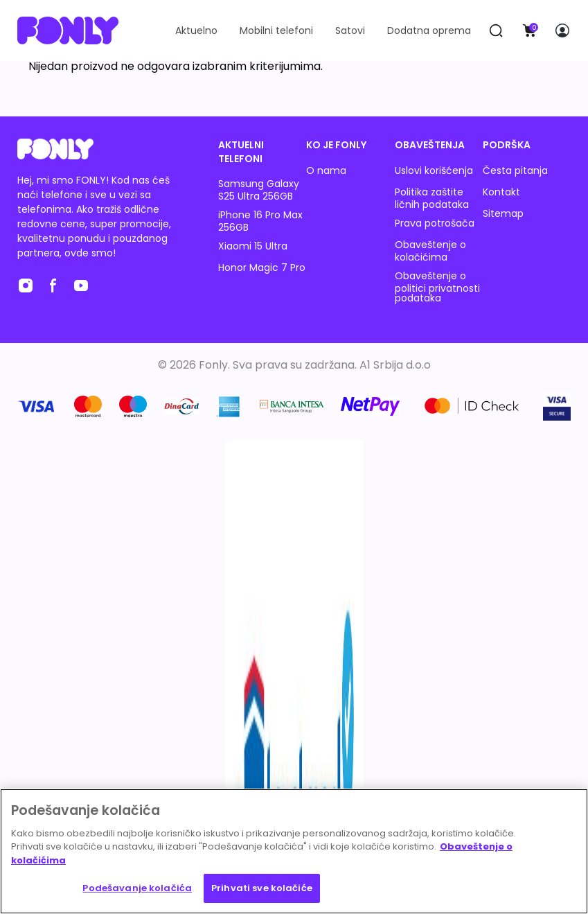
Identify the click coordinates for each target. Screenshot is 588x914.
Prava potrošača (435, 223)
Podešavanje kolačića (137, 888)
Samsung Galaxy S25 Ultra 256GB (259, 190)
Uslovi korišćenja (434, 170)
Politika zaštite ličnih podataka (432, 198)
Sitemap (503, 213)
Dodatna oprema (429, 30)
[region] (294, 851)
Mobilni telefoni (276, 30)
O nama (326, 170)
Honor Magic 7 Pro (262, 267)
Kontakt (501, 192)
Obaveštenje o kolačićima (430, 251)
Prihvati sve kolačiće (262, 888)
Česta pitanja (515, 170)
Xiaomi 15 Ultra (253, 246)
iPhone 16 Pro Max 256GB (260, 221)
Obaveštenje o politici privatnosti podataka (437, 287)
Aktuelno (196, 30)
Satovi (350, 30)
